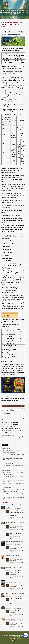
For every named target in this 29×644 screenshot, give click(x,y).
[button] (3, 508)
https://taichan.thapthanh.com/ (10, 424)
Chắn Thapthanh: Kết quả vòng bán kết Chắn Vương (13, 466)
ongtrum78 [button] (9, 593)
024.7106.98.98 (10, 411)
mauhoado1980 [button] (10, 619)
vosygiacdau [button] (9, 507)
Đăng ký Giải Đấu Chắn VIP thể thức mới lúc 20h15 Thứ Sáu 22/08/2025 (13, 451)
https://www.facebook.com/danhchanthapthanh (17, 635)
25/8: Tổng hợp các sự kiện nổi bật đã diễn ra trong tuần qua (13, 459)
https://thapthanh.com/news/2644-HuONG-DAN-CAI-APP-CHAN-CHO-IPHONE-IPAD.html (12, 431)
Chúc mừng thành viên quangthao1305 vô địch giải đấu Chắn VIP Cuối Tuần (13, 455)
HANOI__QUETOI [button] (10, 607)
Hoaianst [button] (8, 555)
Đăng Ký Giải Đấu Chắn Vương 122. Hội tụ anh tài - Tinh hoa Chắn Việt (14, 477)
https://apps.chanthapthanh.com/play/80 (12, 437)
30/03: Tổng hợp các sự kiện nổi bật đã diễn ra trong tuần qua (13, 498)
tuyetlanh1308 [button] (9, 522)
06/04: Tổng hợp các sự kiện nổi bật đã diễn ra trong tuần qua (13, 481)
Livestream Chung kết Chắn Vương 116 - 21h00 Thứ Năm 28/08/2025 (14, 463)
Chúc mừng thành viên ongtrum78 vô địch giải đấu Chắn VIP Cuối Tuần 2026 (13, 491)
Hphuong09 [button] (9, 581)
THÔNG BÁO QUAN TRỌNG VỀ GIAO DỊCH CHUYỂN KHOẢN (13, 487)
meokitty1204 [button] (9, 568)
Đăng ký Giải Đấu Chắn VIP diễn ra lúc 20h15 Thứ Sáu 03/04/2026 (13, 494)
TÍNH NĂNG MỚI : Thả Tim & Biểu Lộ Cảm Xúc (14, 484)
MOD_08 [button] (12, 511)
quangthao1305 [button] (10, 542)
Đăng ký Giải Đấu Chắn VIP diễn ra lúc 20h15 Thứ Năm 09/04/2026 (13, 473)
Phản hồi (19, 509)
